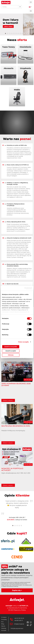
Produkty (4, 619)
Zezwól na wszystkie (11, 347)
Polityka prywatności (17, 628)
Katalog (4, 628)
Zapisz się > (17, 590)
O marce (4, 617)
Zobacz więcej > (8, 400)
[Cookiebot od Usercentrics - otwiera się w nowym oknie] (24, 288)
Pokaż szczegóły (23, 342)
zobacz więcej (8, 27)
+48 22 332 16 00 (19, 618)
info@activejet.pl (19, 624)
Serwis (3, 626)
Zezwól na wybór (11, 351)
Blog (3, 624)
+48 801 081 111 (18, 620)
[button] (1, 25)
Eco (2, 622)
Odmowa (11, 355)
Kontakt (4, 630)
